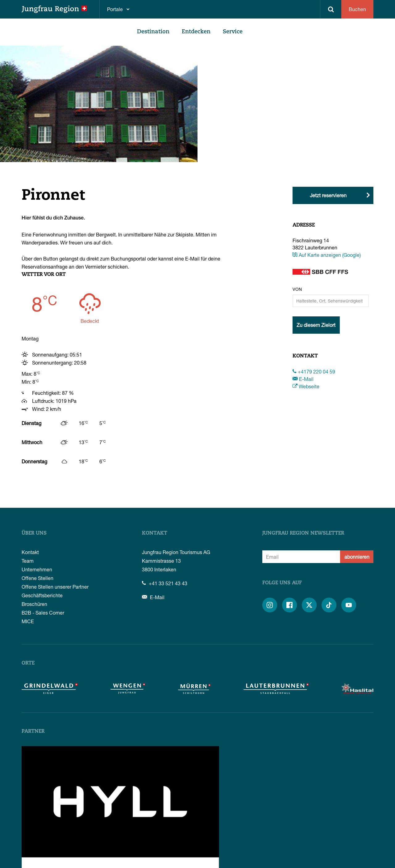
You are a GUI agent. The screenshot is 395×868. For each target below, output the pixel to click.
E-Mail (303, 379)
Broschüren (34, 604)
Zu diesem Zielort (316, 325)
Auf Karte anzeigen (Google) (327, 255)
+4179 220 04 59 (314, 371)
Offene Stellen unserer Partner (55, 587)
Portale (115, 9)
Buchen (357, 9)
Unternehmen (37, 569)
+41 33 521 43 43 (165, 583)
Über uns (34, 533)
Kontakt (30, 552)
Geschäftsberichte (42, 595)
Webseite (306, 386)
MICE (28, 621)
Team (28, 561)
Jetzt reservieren (328, 195)
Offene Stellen (37, 578)
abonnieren (357, 557)
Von (297, 289)
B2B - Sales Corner (43, 613)
